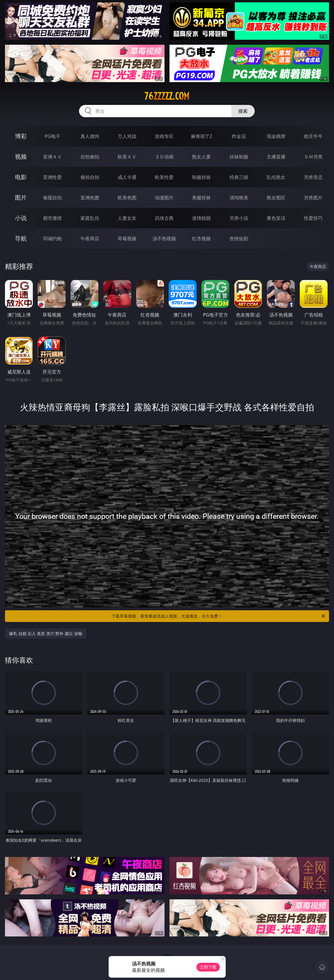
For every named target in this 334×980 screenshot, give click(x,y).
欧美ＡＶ (127, 157)
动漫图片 (164, 198)
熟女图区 (276, 198)
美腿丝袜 (201, 198)
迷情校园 (201, 218)
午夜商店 (90, 238)
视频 (21, 157)
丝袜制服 (239, 157)
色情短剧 (239, 238)
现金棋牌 (276, 136)
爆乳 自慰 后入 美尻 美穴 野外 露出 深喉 (46, 634)
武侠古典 (164, 218)
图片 (21, 197)
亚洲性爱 (52, 177)
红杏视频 (201, 238)
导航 (21, 238)
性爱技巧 (313, 218)
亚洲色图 (90, 198)
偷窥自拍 (52, 198)
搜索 (243, 111)
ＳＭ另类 (313, 157)
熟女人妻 (201, 157)
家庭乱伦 (90, 218)
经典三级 (239, 177)
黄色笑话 (276, 218)
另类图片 (313, 198)
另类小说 (239, 218)
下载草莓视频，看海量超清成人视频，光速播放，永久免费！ (219, 616)
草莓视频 (127, 238)
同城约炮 (52, 238)
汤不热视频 (164, 238)
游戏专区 (164, 136)
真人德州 (90, 136)
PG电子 (53, 136)
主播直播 (276, 157)
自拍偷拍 (90, 157)
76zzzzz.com (167, 96)
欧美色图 (127, 198)
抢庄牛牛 (313, 136)
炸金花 (239, 136)
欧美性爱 (164, 177)
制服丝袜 (201, 177)
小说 (21, 218)
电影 (21, 177)
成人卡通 (127, 177)
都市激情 (52, 218)
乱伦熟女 (276, 177)
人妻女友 (127, 218)
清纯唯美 (239, 198)
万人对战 (127, 136)
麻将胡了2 (202, 136)
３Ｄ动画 (164, 157)
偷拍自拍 (90, 177)
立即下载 (208, 967)
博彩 (21, 136)
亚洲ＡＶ (52, 157)
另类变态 (313, 177)
